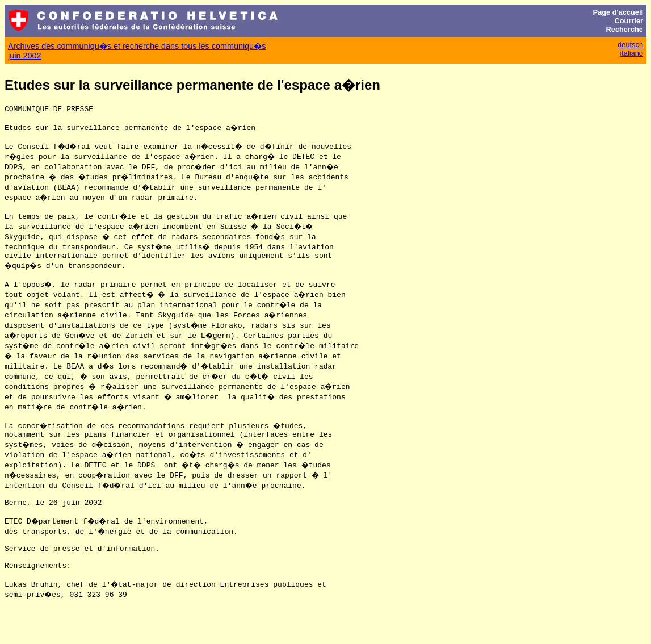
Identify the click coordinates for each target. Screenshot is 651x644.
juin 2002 (24, 56)
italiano (631, 53)
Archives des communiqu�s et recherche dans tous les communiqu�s (137, 46)
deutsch (630, 45)
